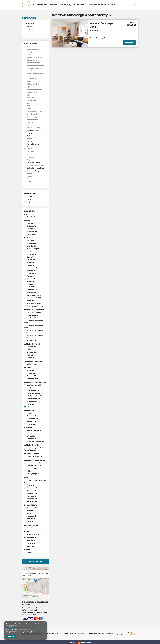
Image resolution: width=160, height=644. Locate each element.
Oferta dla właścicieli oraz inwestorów (108, 5)
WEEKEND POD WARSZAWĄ (65, 5)
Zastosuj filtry (35, 562)
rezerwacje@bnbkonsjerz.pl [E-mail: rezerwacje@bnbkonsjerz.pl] (73, 634)
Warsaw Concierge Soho (101, 25)
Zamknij (11, 637)
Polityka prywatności (105, 634)
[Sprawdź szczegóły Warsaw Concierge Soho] (129, 43)
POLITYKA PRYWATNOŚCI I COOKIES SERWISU (22, 628)
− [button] (25, 572)
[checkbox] (35, 27)
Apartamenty (47, 5)
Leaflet (30, 597)
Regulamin (93, 634)
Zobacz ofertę (27, 575)
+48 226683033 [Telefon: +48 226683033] (53, 634)
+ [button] (25, 570)
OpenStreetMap (38, 597)
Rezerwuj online (85, 5)
